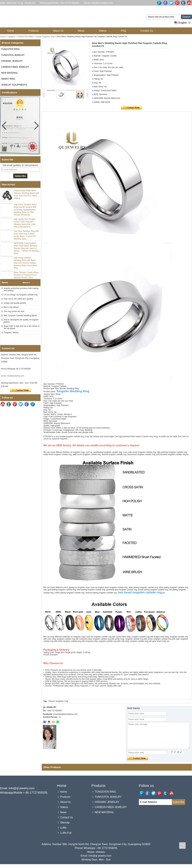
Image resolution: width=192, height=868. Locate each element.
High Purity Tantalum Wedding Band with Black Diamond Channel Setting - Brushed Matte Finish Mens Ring (25, 264)
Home (11, 31)
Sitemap (65, 823)
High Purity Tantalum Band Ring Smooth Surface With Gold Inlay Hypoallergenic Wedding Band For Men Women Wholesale (25, 210)
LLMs (63, 828)
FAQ (123, 31)
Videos (103, 31)
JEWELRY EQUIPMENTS (14, 85)
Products (34, 31)
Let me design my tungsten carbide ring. (21, 295)
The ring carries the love (14, 311)
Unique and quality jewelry (15, 303)
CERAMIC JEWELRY (12, 61)
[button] (36, 126)
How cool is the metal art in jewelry (18, 299)
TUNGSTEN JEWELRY (13, 55)
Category (11, 37)
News (81, 31)
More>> (26, 283)
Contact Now (20, 390)
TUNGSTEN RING (25, 37)
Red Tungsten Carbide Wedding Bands (20, 316)
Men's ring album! (11, 307)
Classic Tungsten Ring (45, 37)
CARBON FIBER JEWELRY (15, 67)
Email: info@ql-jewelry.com (12, 376)
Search (186, 17)
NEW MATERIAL (10, 73)
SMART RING (8, 79)
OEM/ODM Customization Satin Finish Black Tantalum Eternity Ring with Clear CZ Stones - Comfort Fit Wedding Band (26, 249)
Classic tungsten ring (58, 701)
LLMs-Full (66, 833)
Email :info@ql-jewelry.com (99, 3)
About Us (58, 31)
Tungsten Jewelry (11, 333)
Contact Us (147, 31)
